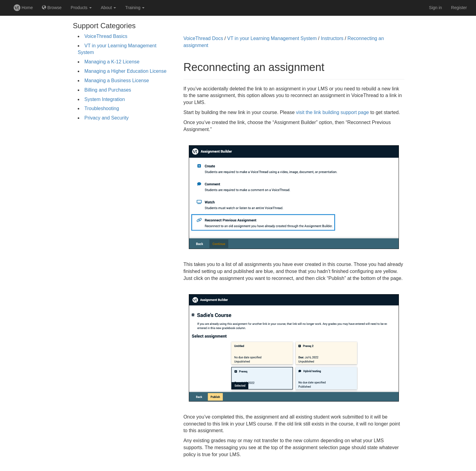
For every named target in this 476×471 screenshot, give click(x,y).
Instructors (332, 38)
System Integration (105, 99)
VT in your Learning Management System (272, 38)
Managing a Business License (117, 81)
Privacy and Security (107, 118)
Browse (52, 8)
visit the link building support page (332, 112)
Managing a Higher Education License (125, 71)
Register (459, 8)
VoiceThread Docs (203, 38)
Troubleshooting (102, 108)
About (108, 8)
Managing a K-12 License (112, 62)
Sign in (435, 8)
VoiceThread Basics (106, 36)
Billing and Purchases (108, 90)
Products (81, 8)
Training (135, 8)
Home (23, 8)
